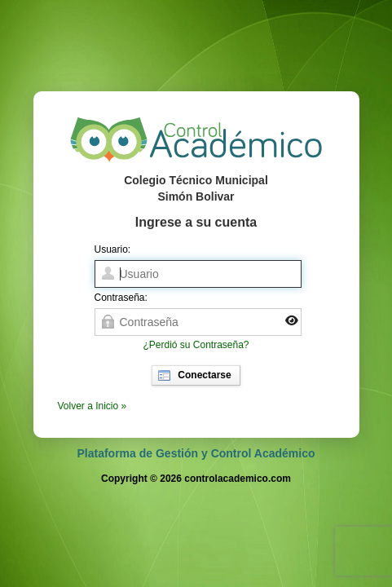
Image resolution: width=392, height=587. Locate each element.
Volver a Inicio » (92, 406)
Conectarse (194, 376)
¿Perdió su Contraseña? (196, 345)
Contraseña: (121, 298)
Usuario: (113, 249)
